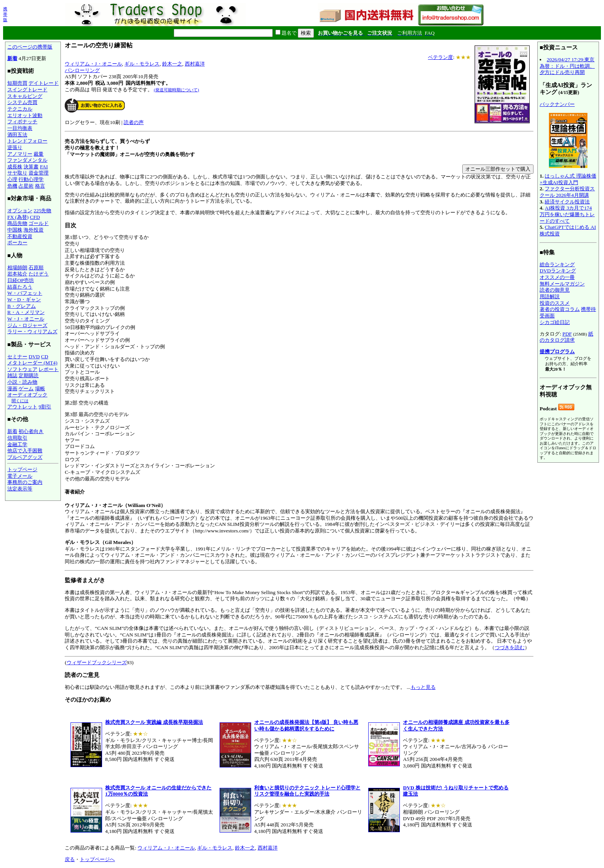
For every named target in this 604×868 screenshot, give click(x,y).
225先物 (42, 211)
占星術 (26, 186)
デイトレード (44, 83)
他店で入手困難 (25, 451)
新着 (12, 58)
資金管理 (39, 173)
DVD (34, 357)
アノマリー (20, 154)
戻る (70, 859)
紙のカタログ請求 (566, 337)
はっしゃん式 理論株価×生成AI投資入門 (568, 179)
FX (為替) (18, 217)
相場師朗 (17, 268)
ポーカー (17, 243)
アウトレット (22, 407)
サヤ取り (17, 173)
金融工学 (17, 444)
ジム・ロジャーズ (27, 325)
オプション (20, 211)
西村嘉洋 (195, 64)
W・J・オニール (26, 319)
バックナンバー (557, 104)
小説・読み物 (22, 382)
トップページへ (97, 859)
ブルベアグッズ (25, 457)
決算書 (31, 167)
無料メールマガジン (562, 284)
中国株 (15, 230)
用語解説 (550, 296)
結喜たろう (20, 287)
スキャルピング (25, 96)
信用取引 (17, 438)
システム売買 (22, 102)
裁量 (39, 154)
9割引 (45, 407)
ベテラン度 (440, 57)
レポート (49, 369)
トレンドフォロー (27, 141)
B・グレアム (22, 306)
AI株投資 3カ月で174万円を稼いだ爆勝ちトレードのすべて (567, 214)
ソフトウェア (22, 369)
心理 (12, 179)
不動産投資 (20, 236)
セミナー (17, 357)
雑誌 (12, 375)
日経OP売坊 (21, 280)
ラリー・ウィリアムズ (32, 332)
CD (45, 357)
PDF (567, 334)
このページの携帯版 (30, 47)
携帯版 (5, 14)
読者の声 (134, 122)
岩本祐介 (17, 274)
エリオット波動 (25, 115)
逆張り (15, 147)
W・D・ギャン (24, 300)
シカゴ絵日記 (555, 322)
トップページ (22, 469)
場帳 (40, 389)
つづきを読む (510, 647)
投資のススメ (555, 303)
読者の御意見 (555, 290)
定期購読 (29, 375)
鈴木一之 (172, 64)
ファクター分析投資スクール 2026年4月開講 (567, 192)
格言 (40, 186)
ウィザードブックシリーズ (97, 662)
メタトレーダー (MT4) (32, 363)
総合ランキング (557, 264)
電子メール (20, 476)
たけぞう (39, 274)
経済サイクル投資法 (567, 202)
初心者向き (31, 431)
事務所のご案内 (25, 482)
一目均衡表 (20, 128)
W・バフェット (25, 293)
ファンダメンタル (27, 160)
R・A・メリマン (26, 312)
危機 (12, 186)
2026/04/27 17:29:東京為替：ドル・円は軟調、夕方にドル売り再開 (567, 66)
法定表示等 (20, 489)
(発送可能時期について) (176, 90)
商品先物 (17, 223)
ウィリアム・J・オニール (93, 64)
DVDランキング (558, 271)
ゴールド (39, 223)
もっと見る (423, 687)
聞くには (20, 401)
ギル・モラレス (142, 64)
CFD (35, 217)
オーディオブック (27, 395)
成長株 (15, 167)
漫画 (12, 389)
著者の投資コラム (560, 309)
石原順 (36, 268)
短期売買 (17, 83)
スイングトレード (27, 90)
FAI (44, 167)
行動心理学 (31, 179)
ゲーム (26, 389)
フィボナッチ (22, 122)
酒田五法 (17, 135)
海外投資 (34, 230)
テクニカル (20, 109)
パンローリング (82, 70)
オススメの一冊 (557, 277)
